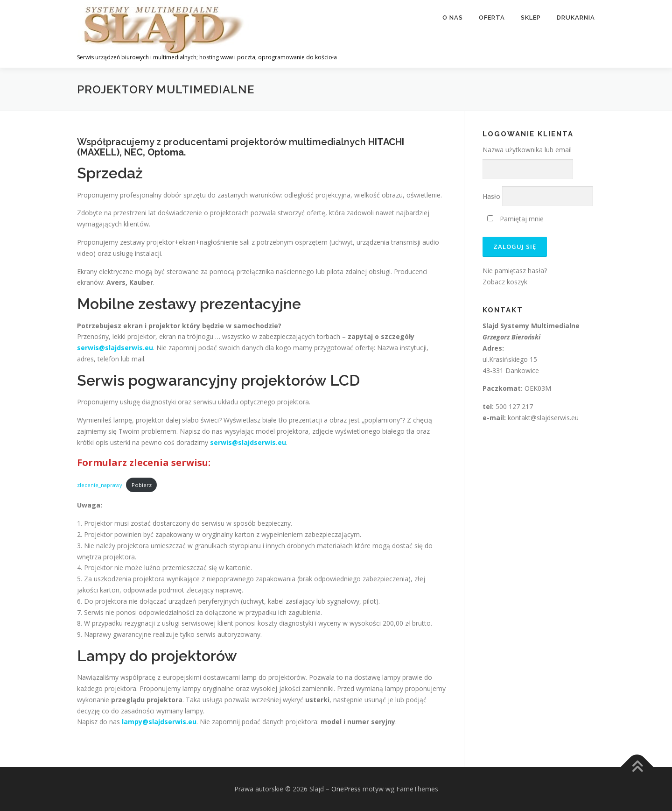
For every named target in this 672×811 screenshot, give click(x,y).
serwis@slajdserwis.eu (115, 348)
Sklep (531, 18)
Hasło (491, 196)
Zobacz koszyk (505, 282)
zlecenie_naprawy (100, 485)
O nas (453, 18)
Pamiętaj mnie (515, 219)
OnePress (346, 789)
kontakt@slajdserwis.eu (543, 418)
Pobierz (142, 485)
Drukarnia (576, 18)
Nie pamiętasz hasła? (515, 271)
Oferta (492, 18)
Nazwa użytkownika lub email (527, 150)
